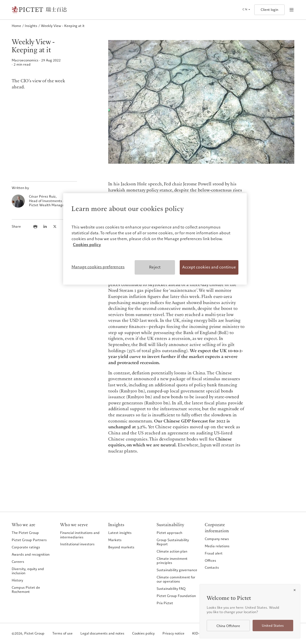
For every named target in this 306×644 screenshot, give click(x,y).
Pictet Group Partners (29, 540)
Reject (155, 267)
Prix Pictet (165, 603)
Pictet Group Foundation (176, 596)
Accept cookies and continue (209, 267)
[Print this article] (35, 227)
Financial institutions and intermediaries (80, 535)
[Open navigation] (292, 10)
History (17, 580)
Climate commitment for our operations (176, 579)
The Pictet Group (25, 533)
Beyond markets (121, 547)
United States (273, 626)
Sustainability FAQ (171, 589)
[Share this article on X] (55, 227)
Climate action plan (172, 551)
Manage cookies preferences (98, 267)
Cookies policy (143, 634)
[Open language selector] (246, 10)
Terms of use (62, 634)
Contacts (212, 567)
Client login (269, 10)
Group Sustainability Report (173, 542)
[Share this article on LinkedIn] (45, 227)
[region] (155, 239)
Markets (115, 540)
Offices (210, 560)
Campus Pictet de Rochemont (26, 590)
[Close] (295, 590)
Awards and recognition (31, 554)
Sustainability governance (177, 570)
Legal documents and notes (102, 634)
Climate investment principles (172, 561)
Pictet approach (169, 533)
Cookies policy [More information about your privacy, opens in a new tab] (87, 245)
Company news (217, 539)
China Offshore (228, 626)
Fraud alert (214, 553)
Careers (18, 562)
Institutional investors (77, 544)
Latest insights (120, 533)
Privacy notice (173, 634)
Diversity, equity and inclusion (28, 571)
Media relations (217, 546)
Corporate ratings (26, 547)
